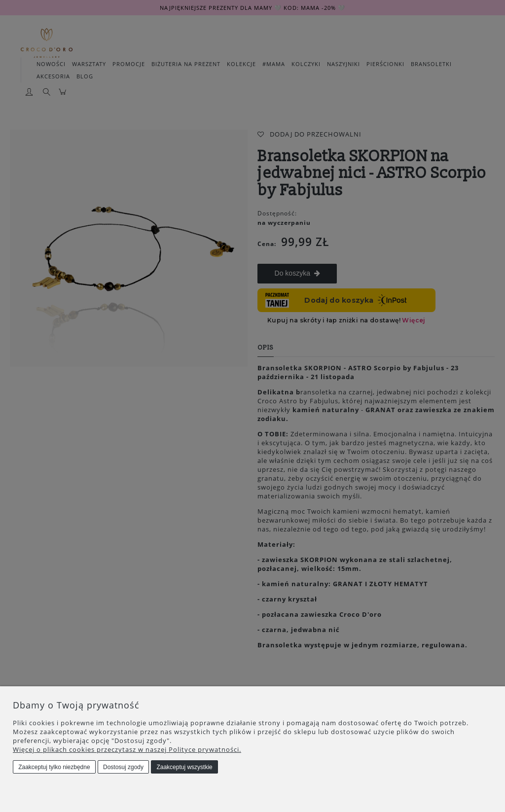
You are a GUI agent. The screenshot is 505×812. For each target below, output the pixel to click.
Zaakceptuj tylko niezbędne (54, 767)
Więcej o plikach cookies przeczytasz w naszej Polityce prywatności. (127, 749)
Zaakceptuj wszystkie (184, 767)
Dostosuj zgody (123, 767)
